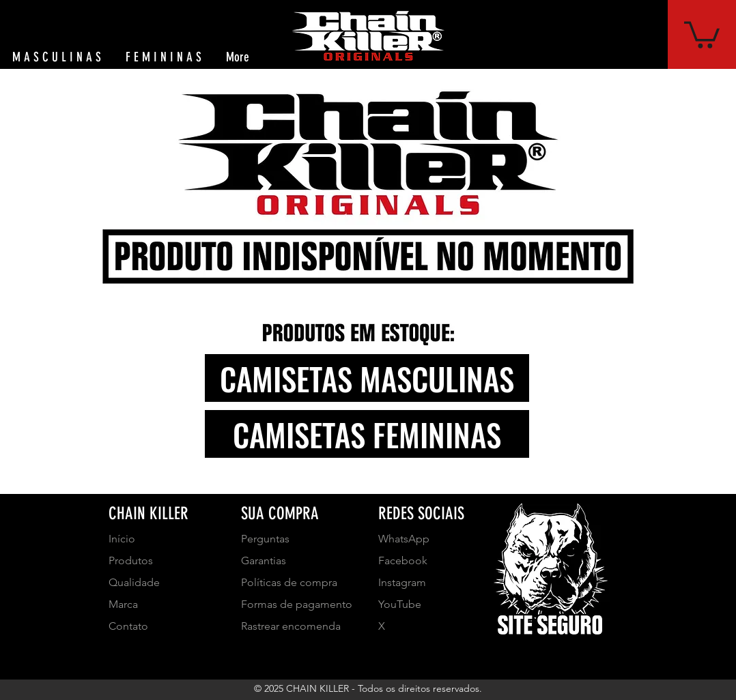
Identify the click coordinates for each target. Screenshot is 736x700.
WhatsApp (404, 539)
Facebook (403, 560)
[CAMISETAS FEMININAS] (367, 434)
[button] (702, 33)
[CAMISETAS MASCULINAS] (367, 378)
